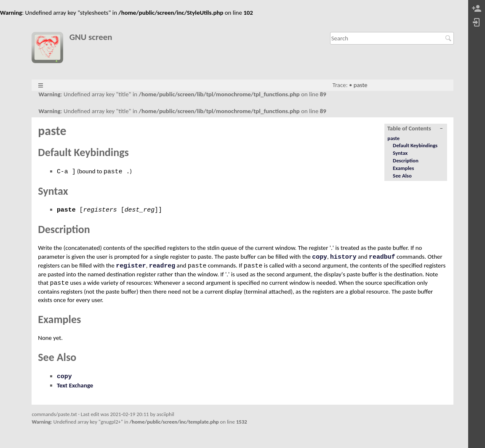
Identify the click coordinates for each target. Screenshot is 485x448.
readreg (162, 266)
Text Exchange (75, 385)
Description (406, 160)
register (131, 266)
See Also (402, 176)
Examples (403, 168)
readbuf (382, 257)
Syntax (400, 153)
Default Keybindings (415, 145)
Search (449, 38)
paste (361, 85)
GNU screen (91, 37)
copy (320, 257)
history (343, 257)
